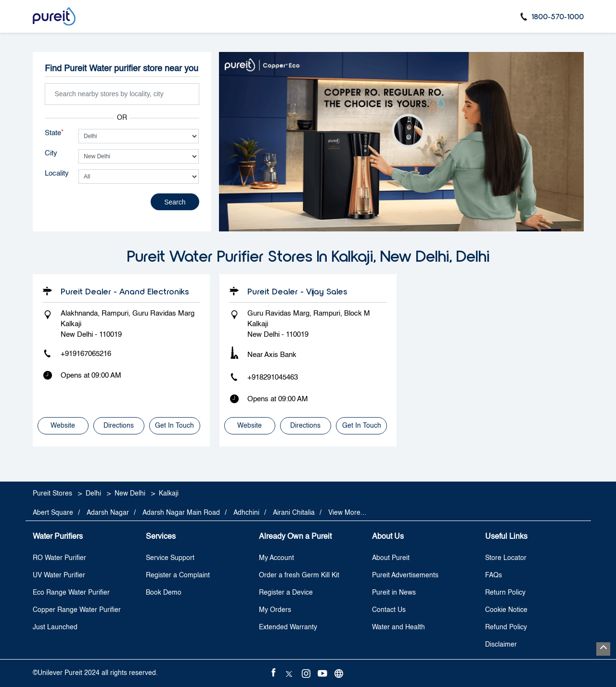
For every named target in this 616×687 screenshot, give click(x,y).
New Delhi (130, 494)
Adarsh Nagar (108, 513)
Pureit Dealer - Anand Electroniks (125, 291)
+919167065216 (86, 354)
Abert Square (53, 513)
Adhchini (246, 513)
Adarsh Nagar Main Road (181, 513)
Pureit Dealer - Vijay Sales (297, 291)
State (54, 133)
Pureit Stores (53, 494)
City (51, 153)
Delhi (93, 494)
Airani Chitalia (294, 513)
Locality (57, 173)
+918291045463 (273, 377)
